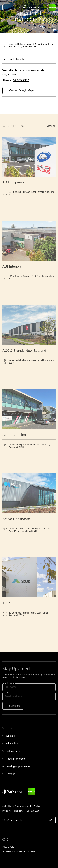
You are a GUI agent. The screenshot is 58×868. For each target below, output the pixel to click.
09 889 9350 (21, 80)
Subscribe (14, 706)
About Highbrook (15, 759)
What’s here (13, 744)
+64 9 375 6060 (32, 811)
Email (7, 693)
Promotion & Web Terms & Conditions (19, 852)
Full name (9, 683)
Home (9, 728)
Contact (10, 774)
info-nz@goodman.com (13, 811)
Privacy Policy (9, 847)
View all (51, 126)
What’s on (11, 736)
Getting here (13, 751)
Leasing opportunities (18, 766)
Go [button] (51, 820)
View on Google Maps (21, 90)
